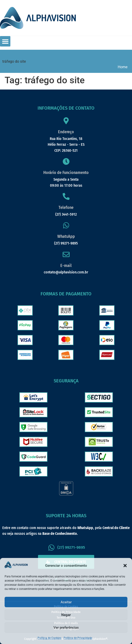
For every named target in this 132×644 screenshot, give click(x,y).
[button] (125, 566)
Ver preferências (66, 628)
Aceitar (66, 602)
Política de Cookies (49, 638)
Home (123, 67)
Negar (66, 615)
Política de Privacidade (78, 638)
